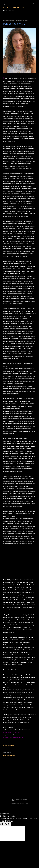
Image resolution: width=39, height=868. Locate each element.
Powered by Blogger (19, 800)
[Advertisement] (19, 775)
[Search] (34, 3)
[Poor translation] (8, 824)
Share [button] (5, 745)
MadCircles (25, 804)
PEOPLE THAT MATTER (14, 7)
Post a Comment (9, 756)
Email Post (11, 745)
